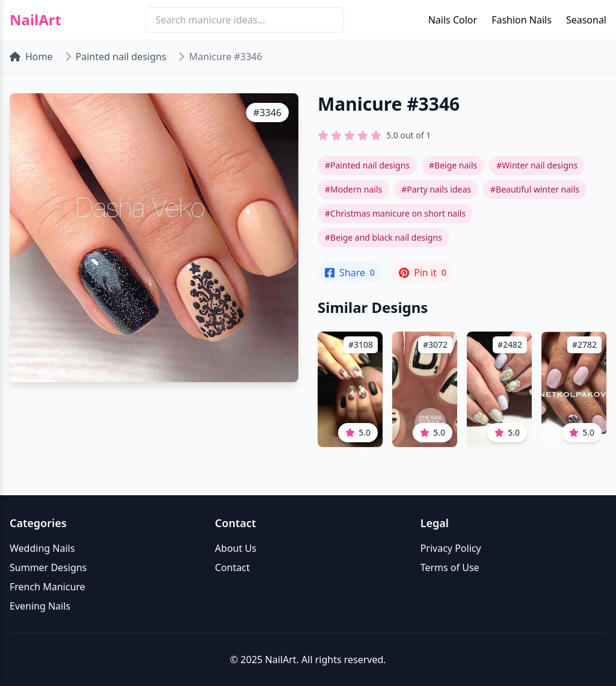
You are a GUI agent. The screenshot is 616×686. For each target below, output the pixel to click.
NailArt (35, 20)
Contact (232, 567)
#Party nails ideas (436, 189)
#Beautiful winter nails (535, 189)
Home (31, 57)
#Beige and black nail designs (383, 237)
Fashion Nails (522, 20)
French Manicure (48, 587)
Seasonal (586, 20)
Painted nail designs (121, 57)
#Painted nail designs (367, 165)
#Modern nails (353, 189)
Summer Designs (48, 567)
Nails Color (453, 20)
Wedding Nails (42, 548)
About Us (236, 548)
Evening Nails (40, 606)
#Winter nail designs (537, 165)
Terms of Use (450, 567)
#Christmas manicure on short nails (395, 213)
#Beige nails (453, 165)
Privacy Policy (451, 548)
